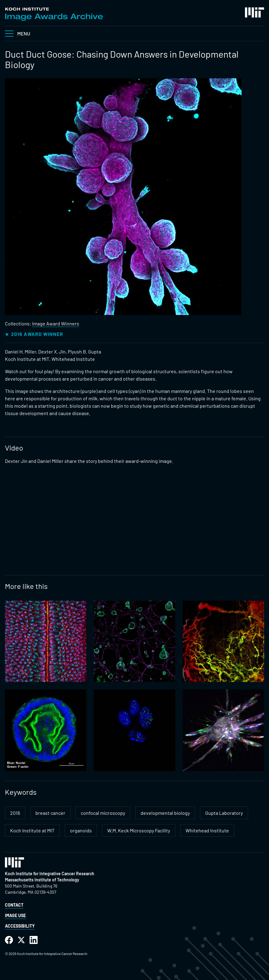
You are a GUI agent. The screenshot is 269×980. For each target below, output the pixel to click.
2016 (15, 813)
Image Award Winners (56, 323)
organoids (81, 830)
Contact (14, 905)
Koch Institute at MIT (32, 830)
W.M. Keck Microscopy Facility (139, 830)
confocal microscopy (103, 813)
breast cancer (50, 813)
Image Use (15, 915)
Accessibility (20, 926)
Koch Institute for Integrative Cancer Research (50, 874)
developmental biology (165, 813)
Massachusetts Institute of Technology (42, 880)
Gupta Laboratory (224, 813)
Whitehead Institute (207, 830)
